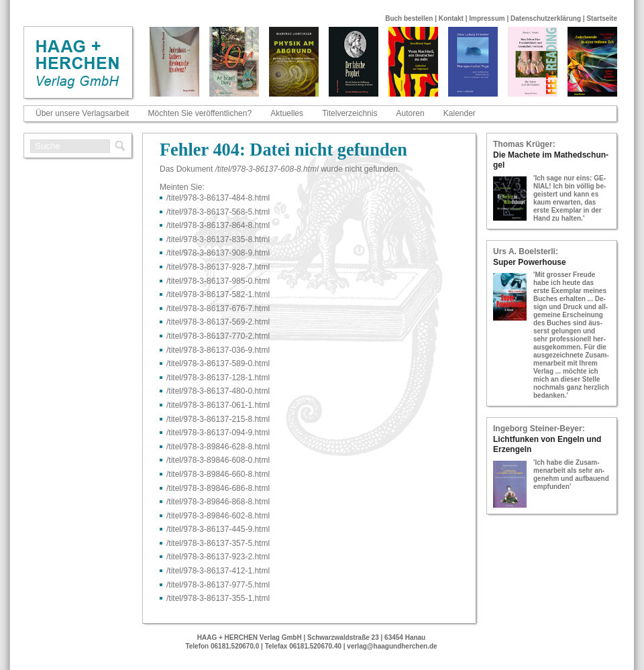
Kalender (460, 113)
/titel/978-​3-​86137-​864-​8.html (218, 225)
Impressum (487, 18)
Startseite (602, 18)
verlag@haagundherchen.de (392, 646)
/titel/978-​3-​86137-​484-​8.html (218, 198)
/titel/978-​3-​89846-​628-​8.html (218, 447)
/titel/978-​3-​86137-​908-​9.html (218, 253)
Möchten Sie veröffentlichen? (200, 113)
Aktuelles (287, 113)
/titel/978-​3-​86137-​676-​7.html (218, 309)
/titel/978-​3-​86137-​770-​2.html (218, 336)
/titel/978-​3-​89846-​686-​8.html (218, 488)
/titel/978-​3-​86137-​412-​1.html (218, 571)
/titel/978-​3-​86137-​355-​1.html (218, 598)
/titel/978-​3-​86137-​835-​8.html (218, 239)
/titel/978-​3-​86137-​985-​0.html (218, 281)
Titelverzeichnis (350, 113)
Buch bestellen (409, 18)
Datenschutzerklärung (546, 18)
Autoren (411, 113)
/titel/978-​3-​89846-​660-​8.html (218, 474)
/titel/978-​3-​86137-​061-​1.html (218, 405)
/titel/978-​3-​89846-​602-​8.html (218, 516)
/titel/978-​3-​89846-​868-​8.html (218, 502)
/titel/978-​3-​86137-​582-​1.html (218, 294)
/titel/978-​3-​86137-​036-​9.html (218, 350)
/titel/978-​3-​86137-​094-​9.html (218, 433)
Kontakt (451, 18)
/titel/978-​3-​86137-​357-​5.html (218, 543)
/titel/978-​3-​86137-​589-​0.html (218, 364)
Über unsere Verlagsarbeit (82, 113)
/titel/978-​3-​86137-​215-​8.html (218, 419)
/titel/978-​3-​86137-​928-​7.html (218, 267)
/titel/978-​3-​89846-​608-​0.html (218, 460)
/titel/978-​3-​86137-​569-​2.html (218, 322)
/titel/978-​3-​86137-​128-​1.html (218, 378)
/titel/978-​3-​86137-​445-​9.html (218, 529)
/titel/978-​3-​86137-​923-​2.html (218, 557)
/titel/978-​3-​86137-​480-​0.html (218, 391)
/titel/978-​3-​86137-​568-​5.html (218, 212)
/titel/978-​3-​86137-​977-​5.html (218, 585)
